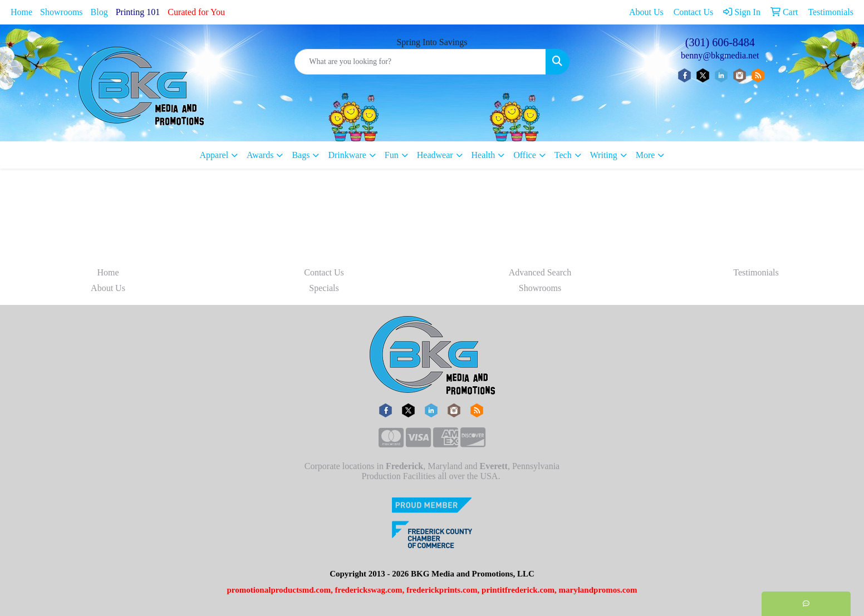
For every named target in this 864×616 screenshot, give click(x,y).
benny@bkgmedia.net (720, 55)
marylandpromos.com (598, 590)
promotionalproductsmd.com (279, 590)
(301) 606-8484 (720, 42)
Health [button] (483, 155)
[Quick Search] (420, 62)
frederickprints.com (442, 590)
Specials (324, 288)
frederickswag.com (369, 590)
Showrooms (61, 12)
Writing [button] (604, 155)
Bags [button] (301, 155)
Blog (99, 12)
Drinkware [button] (347, 155)
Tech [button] (563, 155)
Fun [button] (392, 155)
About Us (108, 288)
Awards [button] (260, 155)
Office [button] (525, 155)
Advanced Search (540, 272)
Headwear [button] (435, 155)
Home (21, 12)
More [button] (645, 155)
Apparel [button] (214, 155)
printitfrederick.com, (519, 590)
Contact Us (324, 272)
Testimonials (756, 272)
